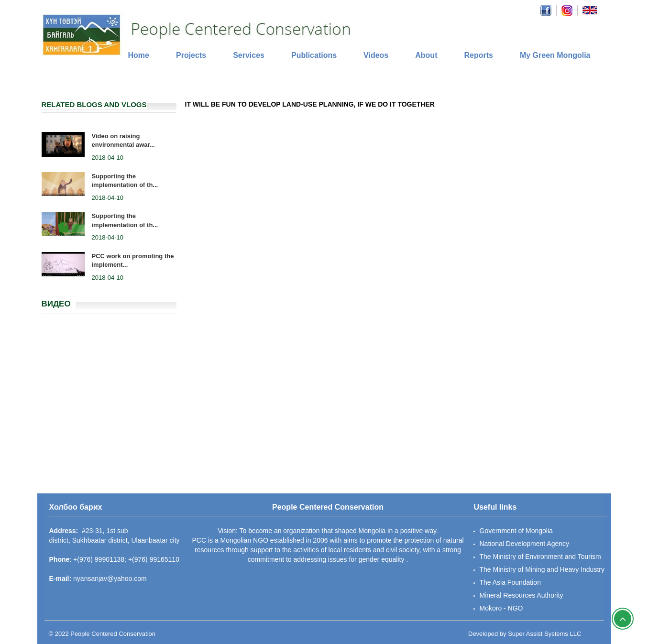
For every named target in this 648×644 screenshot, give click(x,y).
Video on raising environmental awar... (123, 141)
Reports (478, 55)
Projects (191, 55)
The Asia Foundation (510, 582)
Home (139, 55)
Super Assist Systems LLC (544, 634)
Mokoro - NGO (501, 608)
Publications (314, 55)
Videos (376, 55)
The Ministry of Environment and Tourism (540, 557)
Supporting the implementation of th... (125, 181)
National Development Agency (525, 544)
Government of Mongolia (516, 531)
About (426, 55)
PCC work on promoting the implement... (133, 261)
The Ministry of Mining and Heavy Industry (542, 569)
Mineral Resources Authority (522, 595)
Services (249, 55)
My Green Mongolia (555, 55)
